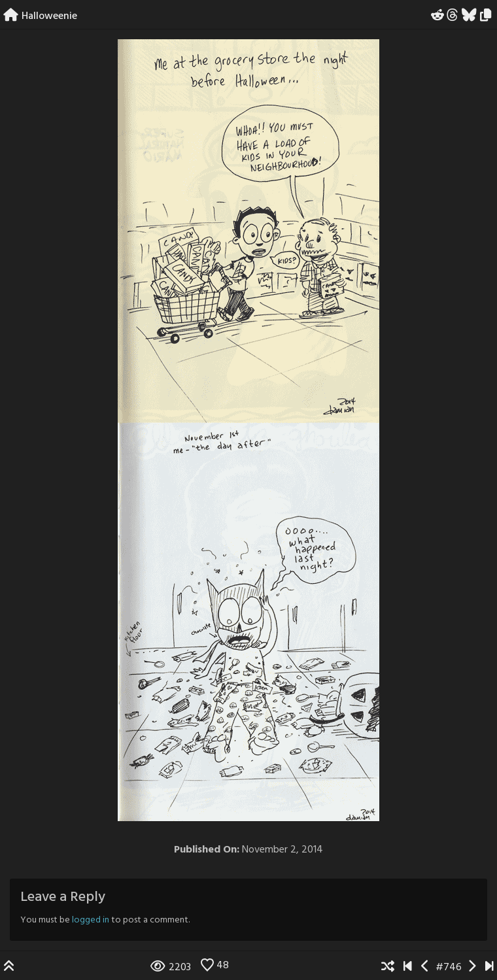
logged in (91, 920)
